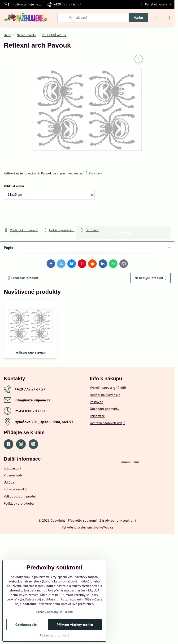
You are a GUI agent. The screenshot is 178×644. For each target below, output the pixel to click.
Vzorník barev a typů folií (108, 388)
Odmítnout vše (26, 625)
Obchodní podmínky (105, 409)
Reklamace (97, 416)
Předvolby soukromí (82, 520)
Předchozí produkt (23, 278)
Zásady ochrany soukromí (118, 520)
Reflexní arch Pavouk (30, 353)
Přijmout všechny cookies (75, 625)
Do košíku (123, 214)
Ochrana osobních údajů (108, 423)
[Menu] (169, 18)
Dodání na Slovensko (105, 395)
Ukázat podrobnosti (54, 635)
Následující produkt (151, 278)
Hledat (138, 18)
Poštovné (96, 402)
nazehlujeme (130, 462)
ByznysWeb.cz (103, 527)
